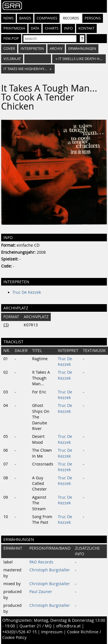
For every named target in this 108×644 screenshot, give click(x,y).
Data (35, 28)
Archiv (56, 49)
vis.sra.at (12, 59)
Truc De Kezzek (27, 292)
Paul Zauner (41, 592)
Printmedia (14, 28)
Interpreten (32, 49)
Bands (25, 18)
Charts (52, 28)
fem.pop (11, 38)
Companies (47, 18)
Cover (9, 49)
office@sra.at (68, 626)
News (8, 18)
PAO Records (41, 562)
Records (71, 18)
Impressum (52, 632)
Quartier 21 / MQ (36, 626)
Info (68, 28)
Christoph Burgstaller (50, 570)
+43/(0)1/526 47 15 (19, 632)
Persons (93, 18)
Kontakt (86, 28)
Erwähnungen (82, 49)
